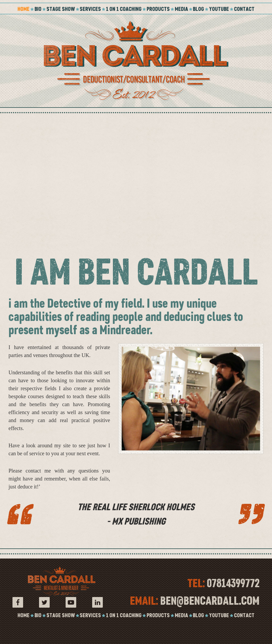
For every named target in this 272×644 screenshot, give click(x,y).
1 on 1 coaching (124, 9)
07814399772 (233, 583)
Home (24, 9)
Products (158, 9)
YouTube (219, 9)
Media (181, 9)
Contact (244, 9)
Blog (198, 9)
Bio (38, 9)
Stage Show (61, 9)
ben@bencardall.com (210, 601)
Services (90, 9)
